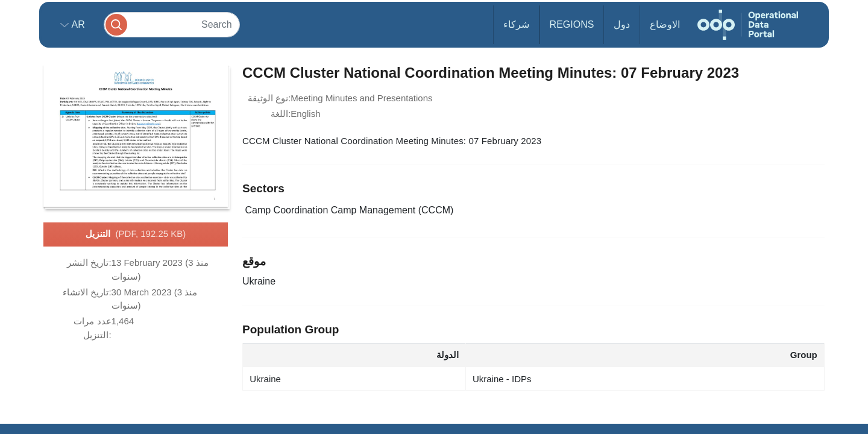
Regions (572, 24)
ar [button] (77, 24)
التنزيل (136, 234)
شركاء (516, 24)
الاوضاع (665, 24)
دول (622, 24)
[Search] (172, 24)
